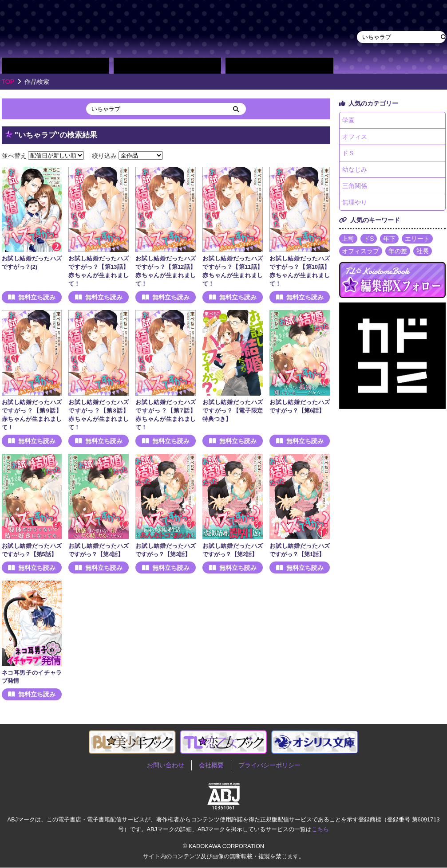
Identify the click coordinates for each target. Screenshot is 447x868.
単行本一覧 (279, 66)
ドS (369, 240)
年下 (390, 240)
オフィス (355, 137)
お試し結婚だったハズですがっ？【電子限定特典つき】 (233, 411)
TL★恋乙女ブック (170, 29)
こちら (320, 829)
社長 (423, 252)
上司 (348, 240)
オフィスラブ (361, 252)
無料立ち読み (37, 297)
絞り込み (104, 155)
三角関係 (355, 186)
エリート (418, 240)
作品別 (55, 66)
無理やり (355, 203)
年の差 (398, 252)
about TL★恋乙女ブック (364, 66)
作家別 (167, 66)
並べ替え (14, 155)
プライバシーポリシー (269, 766)
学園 (349, 120)
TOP (8, 82)
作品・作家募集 (419, 66)
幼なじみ (355, 170)
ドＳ (349, 153)
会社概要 (211, 766)
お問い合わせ (166, 766)
